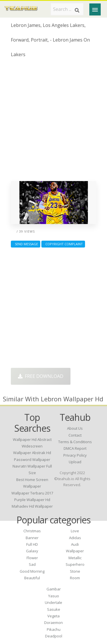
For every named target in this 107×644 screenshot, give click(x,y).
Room (75, 578)
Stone (75, 571)
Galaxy (32, 551)
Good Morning (32, 571)
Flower (32, 558)
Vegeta (53, 616)
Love (75, 531)
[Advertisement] (53, 122)
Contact (75, 435)
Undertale (53, 602)
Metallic (75, 558)
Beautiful (32, 578)
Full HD (32, 544)
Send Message (26, 244)
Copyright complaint (63, 244)
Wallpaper (75, 551)
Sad (32, 564)
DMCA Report (75, 448)
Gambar (54, 589)
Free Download (41, 376)
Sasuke (54, 609)
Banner (32, 538)
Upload (75, 462)
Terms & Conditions (75, 442)
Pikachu (54, 629)
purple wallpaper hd (32, 500)
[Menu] (95, 9)
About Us (75, 428)
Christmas (32, 531)
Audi (75, 544)
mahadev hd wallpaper (32, 506)
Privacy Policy (75, 455)
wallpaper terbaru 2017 (32, 493)
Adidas (75, 538)
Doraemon (53, 623)
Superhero (75, 564)
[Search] (77, 10)
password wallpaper (32, 460)
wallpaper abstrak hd (32, 453)
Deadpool (54, 636)
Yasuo (54, 596)
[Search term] (67, 9)
